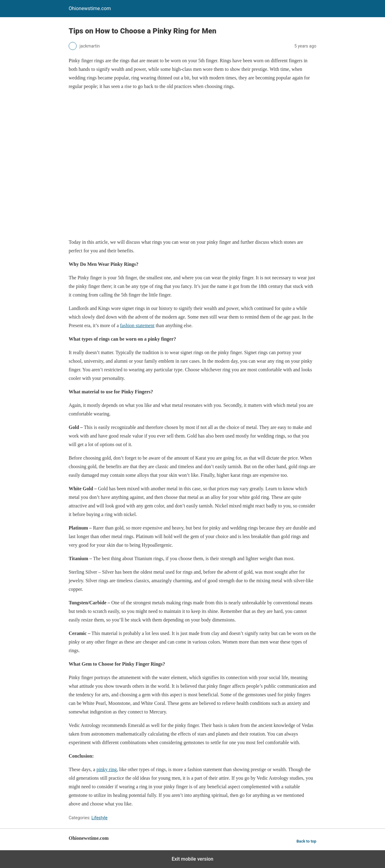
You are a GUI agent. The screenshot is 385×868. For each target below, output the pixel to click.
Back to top (306, 841)
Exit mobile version (192, 859)
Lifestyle (99, 818)
